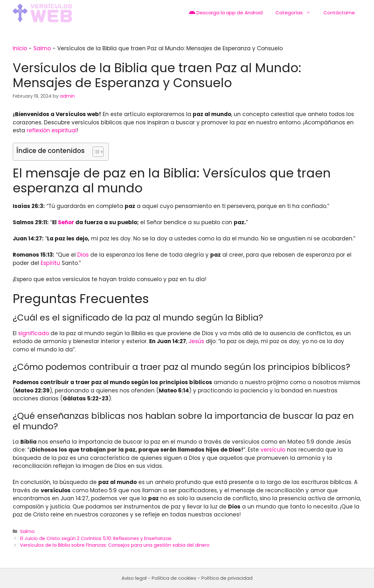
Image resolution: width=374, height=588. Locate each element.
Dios (83, 255)
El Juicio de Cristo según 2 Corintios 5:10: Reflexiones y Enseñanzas (96, 538)
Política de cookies (174, 578)
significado (34, 333)
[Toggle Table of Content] (95, 152)
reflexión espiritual (52, 130)
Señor (66, 222)
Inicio (20, 48)
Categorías (296, 13)
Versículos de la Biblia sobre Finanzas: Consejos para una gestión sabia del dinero (115, 545)
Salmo (42, 48)
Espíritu (50, 263)
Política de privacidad (227, 578)
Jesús (196, 341)
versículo (273, 450)
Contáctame (339, 13)
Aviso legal (134, 578)
